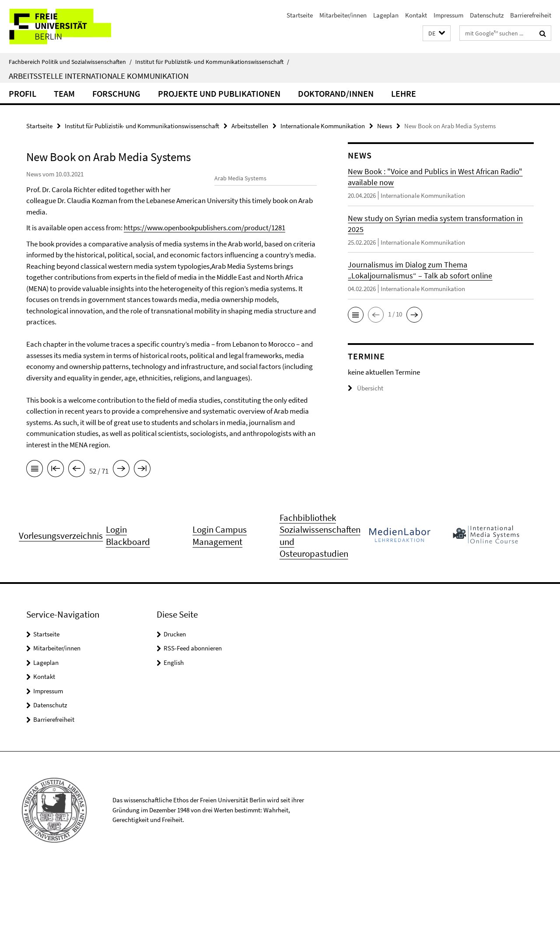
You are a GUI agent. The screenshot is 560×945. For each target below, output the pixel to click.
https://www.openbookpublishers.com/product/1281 (125, 302)
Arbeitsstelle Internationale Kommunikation (99, 76)
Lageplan (386, 15)
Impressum (448, 15)
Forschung (116, 93)
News (385, 126)
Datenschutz (487, 15)
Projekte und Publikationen (219, 93)
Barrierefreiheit (531, 15)
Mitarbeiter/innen (343, 15)
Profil (23, 93)
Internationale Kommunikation (323, 126)
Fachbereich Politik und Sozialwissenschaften (70, 62)
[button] (437, 33)
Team (64, 93)
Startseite (300, 15)
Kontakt (416, 15)
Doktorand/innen (336, 93)
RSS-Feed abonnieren (193, 724)
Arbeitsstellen (250, 126)
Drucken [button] (175, 710)
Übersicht (366, 388)
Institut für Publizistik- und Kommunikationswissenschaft (212, 62)
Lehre (404, 93)
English (174, 738)
